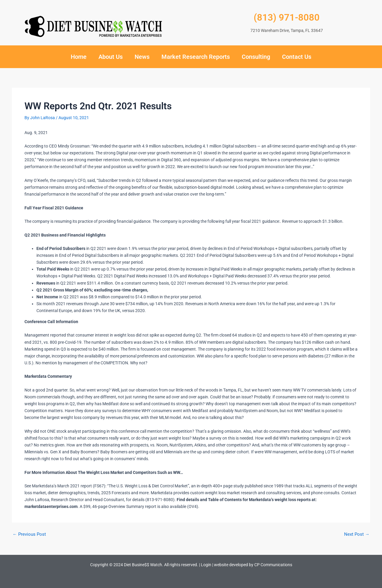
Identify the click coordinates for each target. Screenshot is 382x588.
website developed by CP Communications (253, 565)
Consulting (256, 57)
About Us (111, 57)
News (142, 57)
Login (206, 565)
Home (79, 57)
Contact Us (297, 57)
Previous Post (30, 534)
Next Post (356, 534)
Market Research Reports (196, 57)
